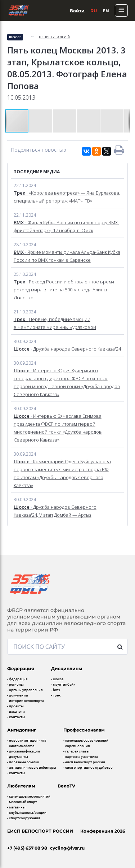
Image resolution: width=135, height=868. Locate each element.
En (106, 11)
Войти (77, 11)
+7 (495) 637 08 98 (27, 848)
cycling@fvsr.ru (67, 848)
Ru (94, 11)
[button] (41, 121)
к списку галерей (54, 37)
